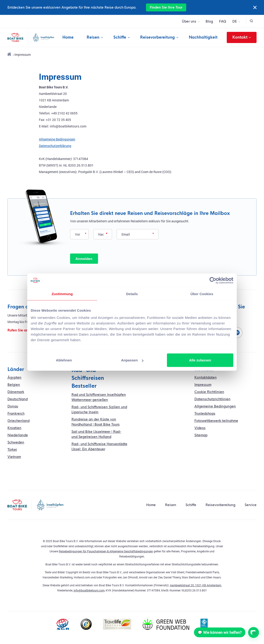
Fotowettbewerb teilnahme (216, 421)
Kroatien (14, 428)
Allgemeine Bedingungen (57, 139)
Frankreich (16, 414)
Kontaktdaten (206, 377)
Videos (200, 428)
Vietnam (14, 457)
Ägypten (14, 377)
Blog (209, 21)
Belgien (14, 385)
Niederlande (18, 435)
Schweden (16, 442)
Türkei (12, 450)
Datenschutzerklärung (55, 146)
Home (68, 37)
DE (235, 21)
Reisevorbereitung (157, 37)
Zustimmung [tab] (62, 294)
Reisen (93, 37)
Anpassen (132, 360)
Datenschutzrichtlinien (212, 399)
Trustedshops (205, 414)
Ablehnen (64, 360)
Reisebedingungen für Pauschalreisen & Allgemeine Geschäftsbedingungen (106, 551)
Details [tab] (132, 294)
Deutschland (18, 399)
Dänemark (16, 392)
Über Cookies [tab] (202, 294)
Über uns (189, 21)
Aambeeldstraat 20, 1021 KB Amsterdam (196, 585)
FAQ (223, 21)
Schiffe (120, 37)
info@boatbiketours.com (89, 590)
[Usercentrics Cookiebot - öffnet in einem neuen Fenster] (213, 280)
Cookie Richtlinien (209, 392)
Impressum (203, 385)
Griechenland (19, 421)
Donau (13, 406)
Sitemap (201, 435)
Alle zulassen (200, 360)
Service (251, 505)
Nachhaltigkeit (203, 37)
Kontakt (242, 37)
